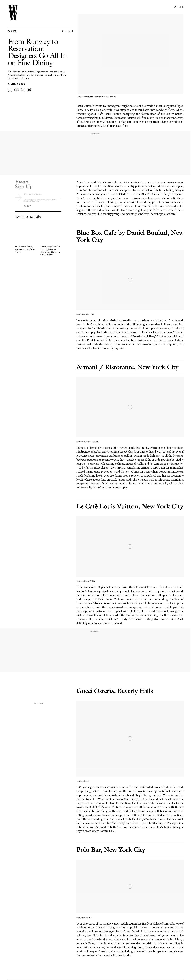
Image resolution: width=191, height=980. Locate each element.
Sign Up (24, 185)
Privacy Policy (35, 202)
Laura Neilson (18, 84)
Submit (28, 207)
